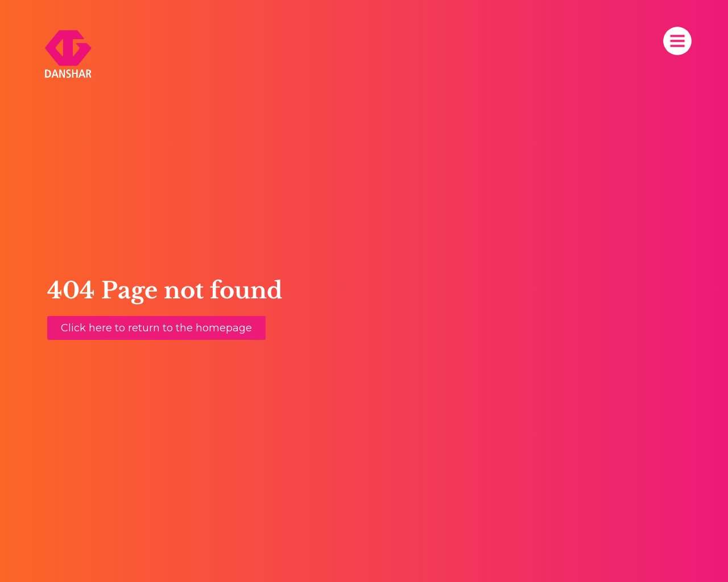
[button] (156, 328)
